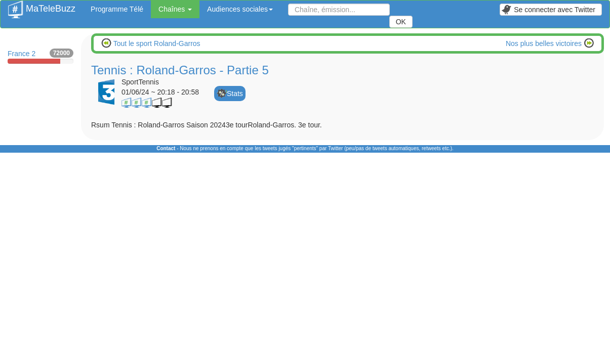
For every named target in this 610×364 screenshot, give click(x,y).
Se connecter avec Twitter (548, 10)
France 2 (40, 56)
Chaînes (175, 9)
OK (401, 22)
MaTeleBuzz (42, 6)
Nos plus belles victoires (545, 43)
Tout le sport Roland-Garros (156, 43)
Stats (235, 94)
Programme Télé (117, 9)
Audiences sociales (240, 9)
